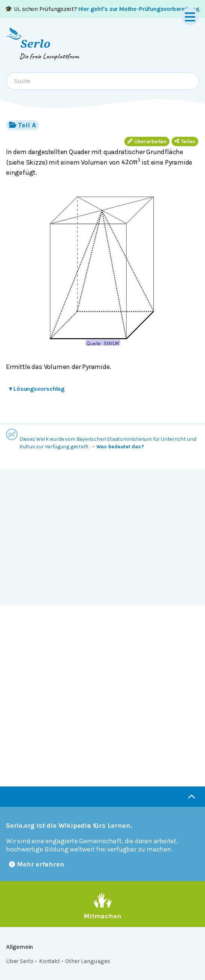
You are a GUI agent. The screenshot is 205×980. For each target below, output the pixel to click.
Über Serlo (20, 961)
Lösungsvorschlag (37, 389)
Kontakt (49, 961)
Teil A (22, 125)
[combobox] (102, 81)
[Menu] (190, 17)
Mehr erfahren (37, 864)
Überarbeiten (147, 141)
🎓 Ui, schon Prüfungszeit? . (102, 9)
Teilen (185, 141)
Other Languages (88, 961)
